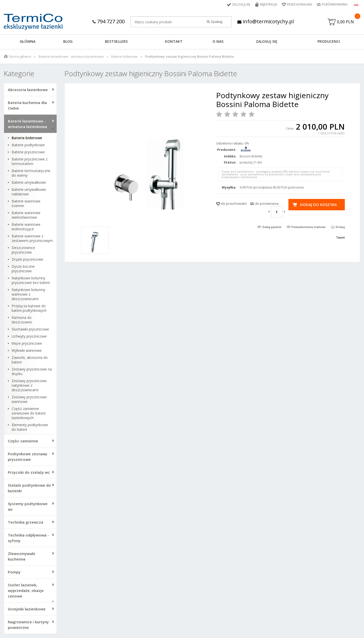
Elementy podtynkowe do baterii (30, 427)
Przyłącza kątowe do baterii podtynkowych (29, 308)
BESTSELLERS (116, 41)
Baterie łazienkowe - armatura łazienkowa (71, 56)
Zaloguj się (241, 4)
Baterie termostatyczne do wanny (31, 173)
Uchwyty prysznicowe (29, 336)
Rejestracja (269, 4)
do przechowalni (234, 203)
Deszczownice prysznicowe (23, 250)
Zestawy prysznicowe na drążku (32, 372)
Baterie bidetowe (124, 56)
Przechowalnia (300, 4)
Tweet (340, 238)
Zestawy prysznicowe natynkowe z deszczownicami (29, 385)
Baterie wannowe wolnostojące (26, 227)
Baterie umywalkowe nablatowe (29, 192)
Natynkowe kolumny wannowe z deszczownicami (28, 294)
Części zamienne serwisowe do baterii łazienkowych (29, 413)
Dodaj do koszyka (318, 204)
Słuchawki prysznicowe (30, 329)
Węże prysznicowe (27, 343)
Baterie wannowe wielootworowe (26, 215)
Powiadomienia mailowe (309, 227)
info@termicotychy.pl (266, 21)
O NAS (218, 41)
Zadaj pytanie (272, 227)
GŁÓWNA (28, 41)
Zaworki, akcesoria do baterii (30, 360)
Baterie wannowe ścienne (26, 203)
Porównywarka (335, 4)
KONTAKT (174, 41)
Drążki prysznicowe (27, 259)
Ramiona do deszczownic (22, 320)
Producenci (329, 41)
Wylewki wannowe (27, 351)
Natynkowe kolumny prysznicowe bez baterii (31, 280)
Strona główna (20, 56)
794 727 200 (109, 21)
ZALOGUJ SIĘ (267, 41)
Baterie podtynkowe (28, 145)
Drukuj (340, 227)
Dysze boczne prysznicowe (23, 269)
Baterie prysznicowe (28, 152)
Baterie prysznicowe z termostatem (30, 161)
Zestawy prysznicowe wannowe (29, 399)
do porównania (267, 203)
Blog (68, 41)
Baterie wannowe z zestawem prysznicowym (32, 238)
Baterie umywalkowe (29, 182)
